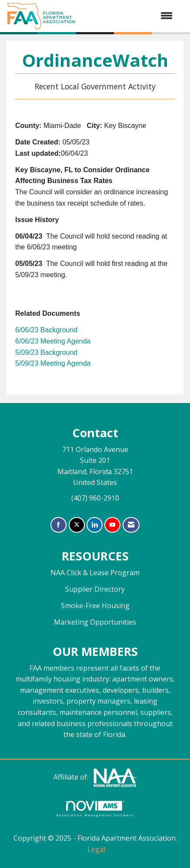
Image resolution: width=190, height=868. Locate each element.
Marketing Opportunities (95, 622)
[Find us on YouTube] (112, 525)
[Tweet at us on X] (77, 525)
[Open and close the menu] (128, 16)
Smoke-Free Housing (95, 606)
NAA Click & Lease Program (95, 573)
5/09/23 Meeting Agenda (53, 363)
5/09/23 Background (46, 352)
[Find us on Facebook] (58, 525)
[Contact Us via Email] (131, 525)
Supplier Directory (95, 589)
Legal (96, 849)
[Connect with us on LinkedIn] (95, 525)
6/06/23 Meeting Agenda (53, 341)
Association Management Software (95, 809)
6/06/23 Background (46, 330)
